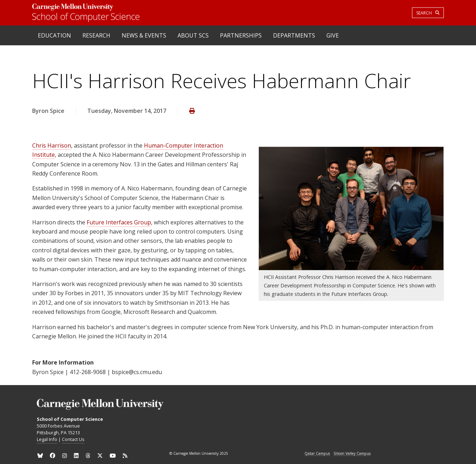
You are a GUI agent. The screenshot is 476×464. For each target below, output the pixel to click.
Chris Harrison (52, 145)
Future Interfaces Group (119, 222)
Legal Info (47, 439)
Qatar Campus (317, 454)
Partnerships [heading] (241, 35)
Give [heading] (333, 35)
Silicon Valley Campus (352, 454)
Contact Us (73, 439)
